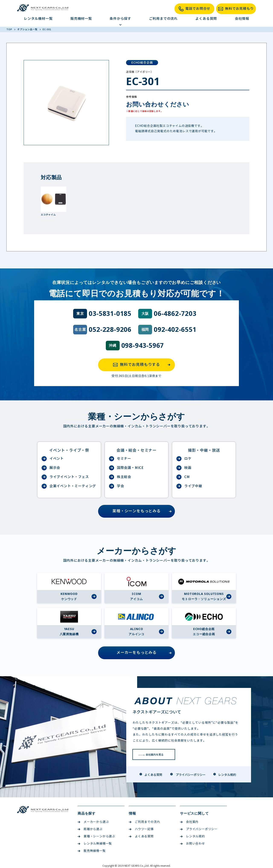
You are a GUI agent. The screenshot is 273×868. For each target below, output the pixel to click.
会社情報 (242, 19)
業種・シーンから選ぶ (96, 836)
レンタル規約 (192, 836)
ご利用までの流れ (163, 19)
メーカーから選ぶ (93, 822)
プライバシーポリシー (199, 829)
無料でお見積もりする (143, 365)
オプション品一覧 (28, 29)
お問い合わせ (192, 844)
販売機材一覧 (81, 19)
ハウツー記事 (141, 829)
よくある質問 (206, 19)
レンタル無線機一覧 (95, 844)
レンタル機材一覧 (38, 19)
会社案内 (189, 822)
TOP (9, 29)
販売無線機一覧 (92, 851)
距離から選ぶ (90, 829)
